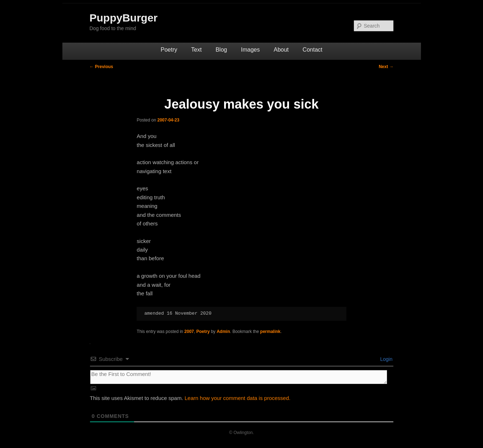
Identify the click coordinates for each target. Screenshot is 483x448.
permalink (271, 332)
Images (250, 50)
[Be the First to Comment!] (239, 377)
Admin (223, 332)
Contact (312, 50)
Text (196, 50)
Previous (101, 67)
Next (386, 67)
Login (385, 359)
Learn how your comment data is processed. (238, 398)
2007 (189, 332)
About (281, 50)
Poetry (169, 50)
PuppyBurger (124, 18)
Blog (221, 50)
